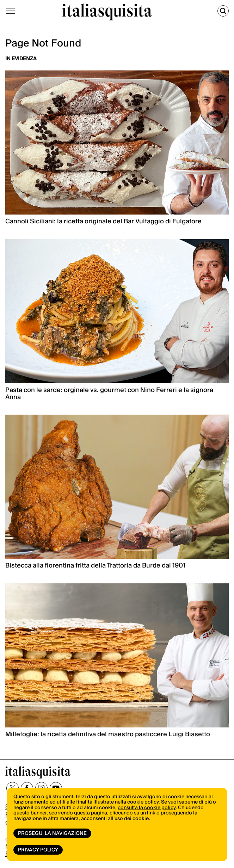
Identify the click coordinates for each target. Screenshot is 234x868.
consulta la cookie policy (147, 808)
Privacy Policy (38, 850)
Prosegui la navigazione (52, 833)
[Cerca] (223, 11)
